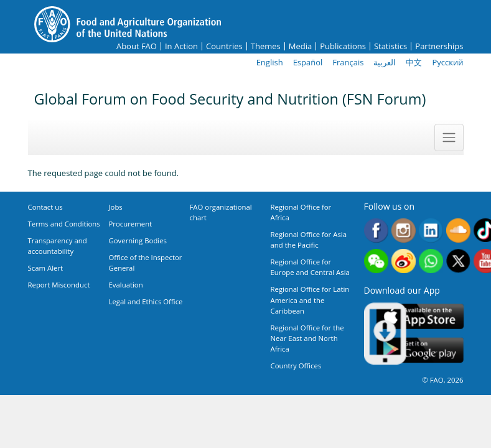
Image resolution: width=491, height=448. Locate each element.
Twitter (458, 261)
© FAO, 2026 (442, 380)
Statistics (390, 46)
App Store (420, 316)
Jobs (116, 207)
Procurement (131, 224)
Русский (447, 62)
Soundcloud (458, 231)
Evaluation (126, 285)
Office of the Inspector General (146, 263)
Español (308, 62)
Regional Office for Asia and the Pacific (309, 240)
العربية (385, 62)
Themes (266, 46)
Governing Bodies (138, 240)
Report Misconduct (59, 285)
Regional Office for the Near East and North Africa (307, 338)
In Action (181, 46)
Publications (343, 46)
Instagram (404, 231)
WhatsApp (431, 261)
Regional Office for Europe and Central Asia (310, 267)
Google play (420, 351)
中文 (414, 62)
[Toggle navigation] (449, 138)
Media (300, 46)
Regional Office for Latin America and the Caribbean (310, 300)
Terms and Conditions (64, 224)
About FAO (137, 46)
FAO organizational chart (221, 212)
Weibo (404, 261)
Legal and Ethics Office (146, 301)
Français (348, 62)
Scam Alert (46, 268)
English (270, 62)
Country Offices (296, 366)
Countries (224, 46)
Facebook (376, 231)
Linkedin (431, 231)
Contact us (45, 207)
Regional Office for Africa (301, 212)
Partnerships (439, 46)
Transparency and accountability (58, 246)
